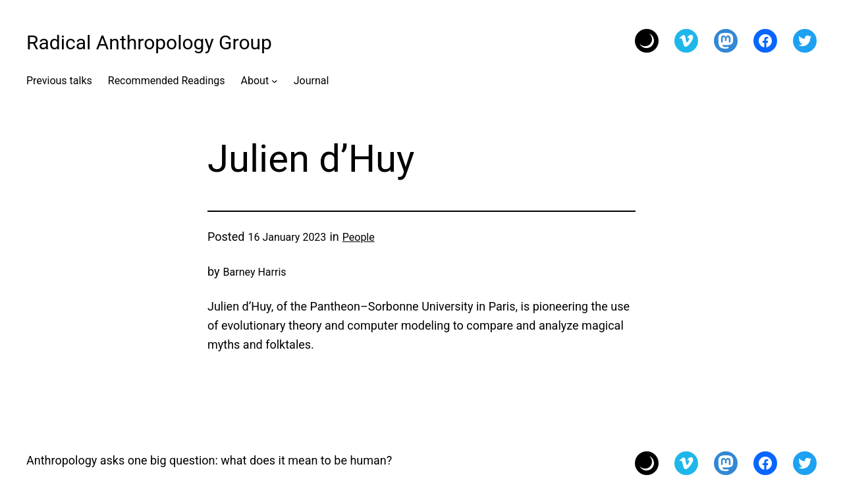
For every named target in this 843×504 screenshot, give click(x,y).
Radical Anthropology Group (149, 42)
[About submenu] (275, 81)
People (359, 237)
